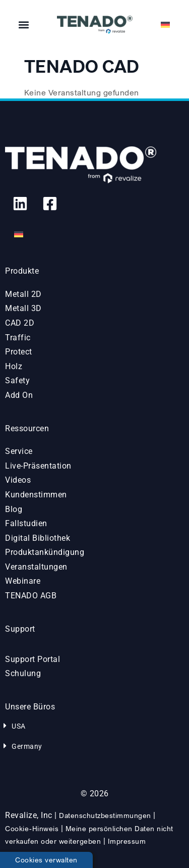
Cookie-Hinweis (32, 828)
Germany (27, 746)
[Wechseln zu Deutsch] (19, 235)
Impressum (127, 841)
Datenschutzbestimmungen (105, 815)
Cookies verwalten (46, 860)
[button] (23, 25)
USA (19, 726)
